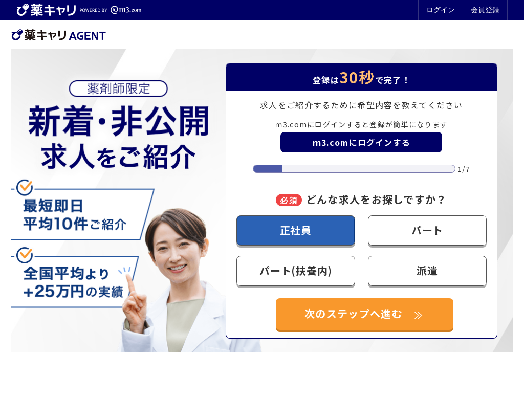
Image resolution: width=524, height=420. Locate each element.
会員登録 (485, 10)
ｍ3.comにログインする (362, 142)
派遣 (427, 270)
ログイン (441, 10)
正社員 (296, 230)
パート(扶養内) (296, 270)
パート (427, 230)
